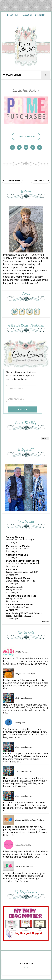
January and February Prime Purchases (30, 820)
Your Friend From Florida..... (21, 605)
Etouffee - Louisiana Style (25, 673)
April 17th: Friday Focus (18, 607)
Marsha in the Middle (18, 546)
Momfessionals (15, 587)
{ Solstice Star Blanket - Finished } (23, 563)
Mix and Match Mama (18, 578)
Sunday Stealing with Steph (20, 540)
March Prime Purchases (24, 866)
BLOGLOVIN (13, 15)
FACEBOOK (27, 15)
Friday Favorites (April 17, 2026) (22, 572)
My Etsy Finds (20, 722)
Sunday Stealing (15, 537)
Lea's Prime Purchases (24, 698)
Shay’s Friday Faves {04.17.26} (21, 581)
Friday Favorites (14, 589)
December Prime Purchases (26, 91)
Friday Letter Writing (23, 845)
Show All (46, 622)
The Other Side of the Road (21, 596)
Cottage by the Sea (17, 555)
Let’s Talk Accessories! (17, 548)
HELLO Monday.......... (24, 652)
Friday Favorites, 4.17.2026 (19, 616)
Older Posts (39, 181)
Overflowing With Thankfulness (24, 613)
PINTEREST (40, 15)
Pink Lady (11, 569)
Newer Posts (14, 181)
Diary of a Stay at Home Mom (23, 561)
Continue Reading (26, 136)
